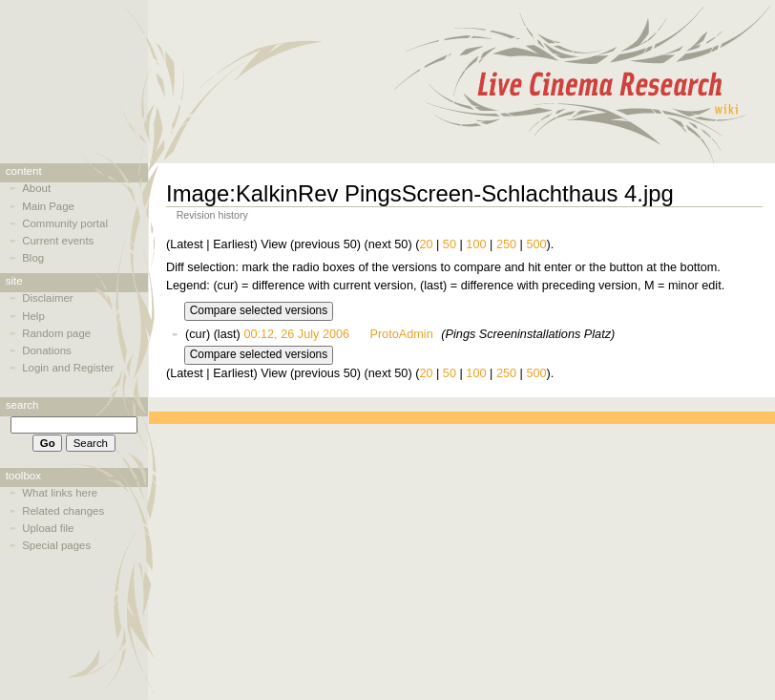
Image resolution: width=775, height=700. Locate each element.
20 (426, 244)
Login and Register (68, 368)
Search (22, 405)
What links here (60, 493)
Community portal (65, 223)
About (36, 188)
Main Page (48, 206)
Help (33, 316)
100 (476, 244)
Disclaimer (47, 298)
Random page (56, 333)
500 (536, 244)
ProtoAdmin (401, 334)
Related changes (63, 511)
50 (450, 244)
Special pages (56, 545)
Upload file (48, 528)
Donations (47, 350)
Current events (58, 241)
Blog (33, 258)
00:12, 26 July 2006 (296, 334)
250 (506, 244)
